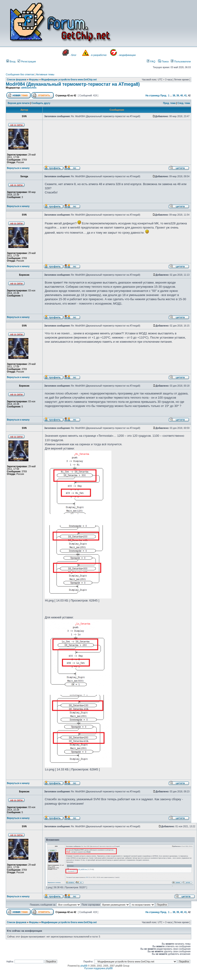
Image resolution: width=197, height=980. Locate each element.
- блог (73, 55)
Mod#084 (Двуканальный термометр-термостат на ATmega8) (73, 84)
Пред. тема (169, 103)
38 (174, 96)
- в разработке (98, 55)
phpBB (84, 966)
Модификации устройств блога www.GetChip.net (69, 80)
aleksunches (29, 88)
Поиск (163, 61)
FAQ (151, 61)
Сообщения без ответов (20, 74)
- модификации (127, 55)
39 (178, 96)
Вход (11, 61)
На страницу (153, 96)
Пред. (164, 96)
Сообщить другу (41, 103)
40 (182, 96)
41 (185, 96)
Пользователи (181, 61)
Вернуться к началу (18, 168)
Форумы (34, 80)
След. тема (184, 103)
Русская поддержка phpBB (98, 968)
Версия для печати (19, 103)
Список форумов (17, 80)
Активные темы (45, 74)
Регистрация (27, 61)
